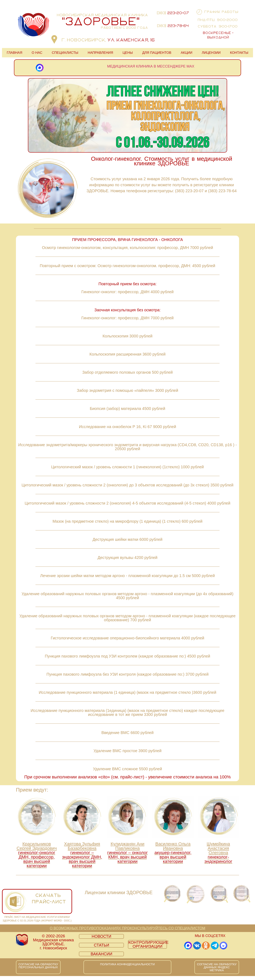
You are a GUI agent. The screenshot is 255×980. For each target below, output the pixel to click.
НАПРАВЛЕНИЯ (100, 53)
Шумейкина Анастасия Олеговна (218, 853)
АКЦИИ (186, 53)
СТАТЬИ (102, 945)
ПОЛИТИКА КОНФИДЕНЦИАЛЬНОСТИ (127, 964)
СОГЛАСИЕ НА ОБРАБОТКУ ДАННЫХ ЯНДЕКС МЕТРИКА (217, 967)
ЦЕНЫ (128, 53)
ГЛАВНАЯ (15, 53)
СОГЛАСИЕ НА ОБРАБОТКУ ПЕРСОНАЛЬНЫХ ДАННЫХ (38, 966)
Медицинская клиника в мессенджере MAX (151, 66)
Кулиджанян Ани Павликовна (127, 853)
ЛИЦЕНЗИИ (211, 53)
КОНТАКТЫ (239, 53)
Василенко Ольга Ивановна (173, 853)
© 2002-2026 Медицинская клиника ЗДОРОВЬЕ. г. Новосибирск (53, 942)
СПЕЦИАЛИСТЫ (65, 53)
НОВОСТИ (102, 936)
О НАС (37, 53)
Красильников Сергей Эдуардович (37, 855)
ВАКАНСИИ (102, 954)
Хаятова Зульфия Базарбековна (82, 855)
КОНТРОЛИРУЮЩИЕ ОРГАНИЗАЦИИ (148, 944)
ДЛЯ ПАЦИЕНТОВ (157, 53)
